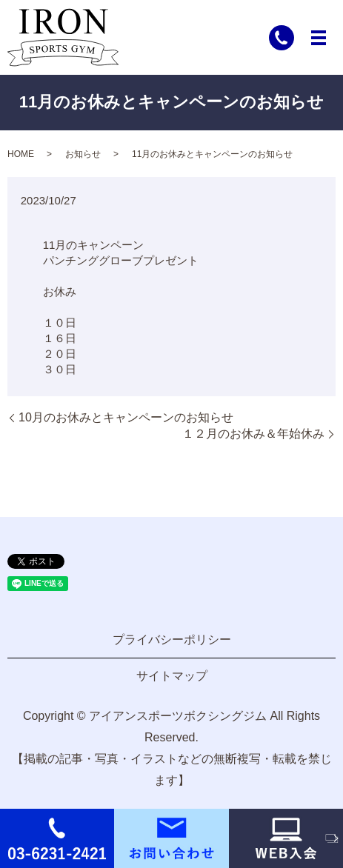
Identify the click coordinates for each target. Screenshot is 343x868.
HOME (21, 154)
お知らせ (83, 154)
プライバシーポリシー (172, 640)
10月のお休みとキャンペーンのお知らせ (126, 417)
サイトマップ (172, 676)
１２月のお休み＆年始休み (253, 434)
